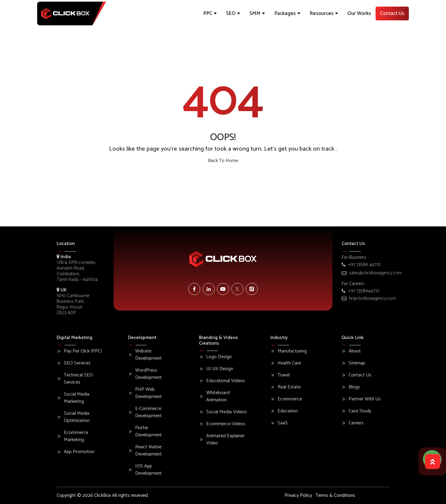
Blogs (354, 387)
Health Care (289, 363)
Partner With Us (365, 399)
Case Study (360, 411)
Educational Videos (226, 381)
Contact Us (392, 13)
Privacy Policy (298, 495)
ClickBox (103, 495)
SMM (257, 13)
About (355, 351)
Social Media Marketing (77, 398)
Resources (324, 13)
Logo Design (219, 357)
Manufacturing (292, 351)
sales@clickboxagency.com (372, 273)
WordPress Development (149, 374)
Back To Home (223, 161)
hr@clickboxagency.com (369, 299)
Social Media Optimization (77, 417)
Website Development (149, 355)
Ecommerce (290, 399)
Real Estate (289, 387)
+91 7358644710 (361, 291)
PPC (210, 13)
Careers (356, 423)
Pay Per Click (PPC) (83, 351)
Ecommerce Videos (226, 424)
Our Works (359, 13)
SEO (233, 13)
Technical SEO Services (78, 379)
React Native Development (149, 451)
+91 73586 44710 (361, 265)
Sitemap (357, 363)
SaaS (283, 423)
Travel (284, 375)
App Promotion (79, 452)
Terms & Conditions (335, 495)
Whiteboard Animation (218, 396)
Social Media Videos (226, 412)
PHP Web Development (149, 393)
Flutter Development (149, 432)
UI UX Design (220, 369)
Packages (287, 13)
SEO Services (77, 363)
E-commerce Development (149, 412)
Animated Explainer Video (225, 440)
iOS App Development (149, 470)
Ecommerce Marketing (76, 436)
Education (288, 411)
